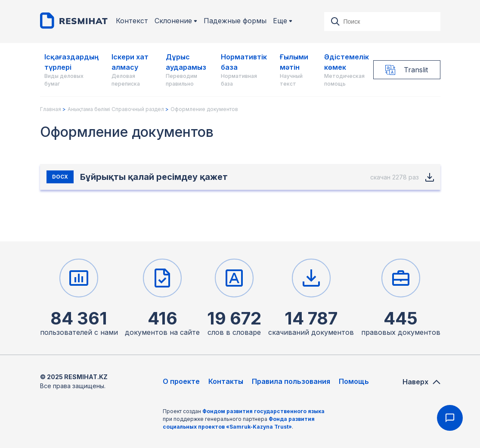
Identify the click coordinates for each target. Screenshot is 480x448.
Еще (283, 21)
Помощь (354, 381)
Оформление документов (204, 109)
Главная (51, 109)
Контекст (132, 21)
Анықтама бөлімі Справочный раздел (116, 109)
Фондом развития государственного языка (263, 411)
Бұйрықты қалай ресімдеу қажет (154, 177)
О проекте (181, 381)
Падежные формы (235, 21)
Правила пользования (291, 381)
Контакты (226, 381)
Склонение (176, 21)
